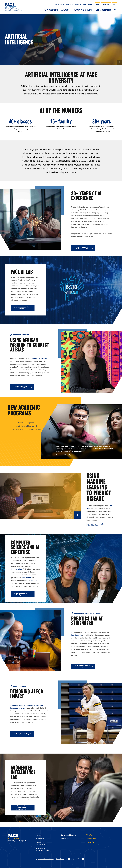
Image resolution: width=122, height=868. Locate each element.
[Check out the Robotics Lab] (83, 667)
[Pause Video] (120, 62)
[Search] (115, 10)
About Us (69, 5)
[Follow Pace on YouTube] (83, 859)
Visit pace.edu (59, 5)
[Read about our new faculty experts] (23, 594)
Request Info (106, 5)
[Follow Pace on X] (73, 859)
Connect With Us (66, 838)
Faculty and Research (83, 10)
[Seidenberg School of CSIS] (16, 7)
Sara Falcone (26, 578)
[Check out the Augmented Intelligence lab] (23, 808)
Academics (66, 10)
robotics (34, 581)
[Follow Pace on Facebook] (69, 859)
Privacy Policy (60, 859)
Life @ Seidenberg (104, 10)
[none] (61, 39)
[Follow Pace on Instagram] (78, 859)
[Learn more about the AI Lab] (23, 308)
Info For (77, 5)
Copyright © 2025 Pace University (45, 859)
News (84, 5)
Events (90, 5)
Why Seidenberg (51, 10)
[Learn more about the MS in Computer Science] (100, 525)
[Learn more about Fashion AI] (22, 387)
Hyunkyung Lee (16, 569)
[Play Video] (78, 515)
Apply (97, 5)
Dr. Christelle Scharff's (39, 358)
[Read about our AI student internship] (83, 248)
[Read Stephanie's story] (22, 734)
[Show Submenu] (72, 5)
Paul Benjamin (76, 635)
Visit (114, 5)
